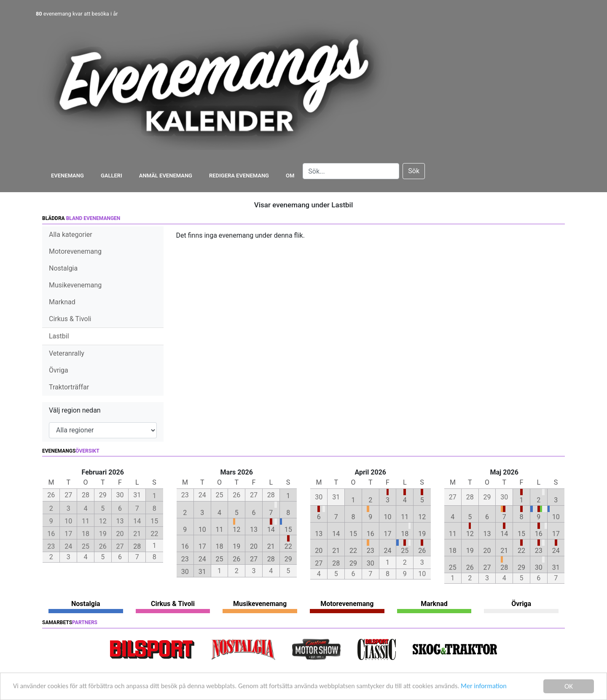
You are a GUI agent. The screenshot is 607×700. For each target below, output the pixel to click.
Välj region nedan (75, 410)
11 (219, 530)
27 (254, 559)
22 (288, 546)
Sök (414, 171)
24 (202, 559)
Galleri (111, 176)
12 (236, 530)
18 (219, 546)
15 (288, 530)
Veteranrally (67, 353)
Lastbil (59, 336)
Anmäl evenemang (166, 176)
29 (288, 559)
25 (219, 559)
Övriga (59, 370)
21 (271, 546)
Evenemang (67, 176)
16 (185, 546)
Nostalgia (63, 268)
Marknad (62, 302)
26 (236, 559)
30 (185, 572)
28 (137, 546)
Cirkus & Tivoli (70, 319)
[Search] (351, 171)
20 (254, 546)
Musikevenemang (75, 285)
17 (202, 546)
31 (202, 572)
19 (236, 546)
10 (202, 530)
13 (254, 530)
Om (290, 176)
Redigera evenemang (239, 176)
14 (271, 530)
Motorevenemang (75, 251)
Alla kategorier (71, 235)
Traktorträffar (69, 387)
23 (185, 559)
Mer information (507, 687)
